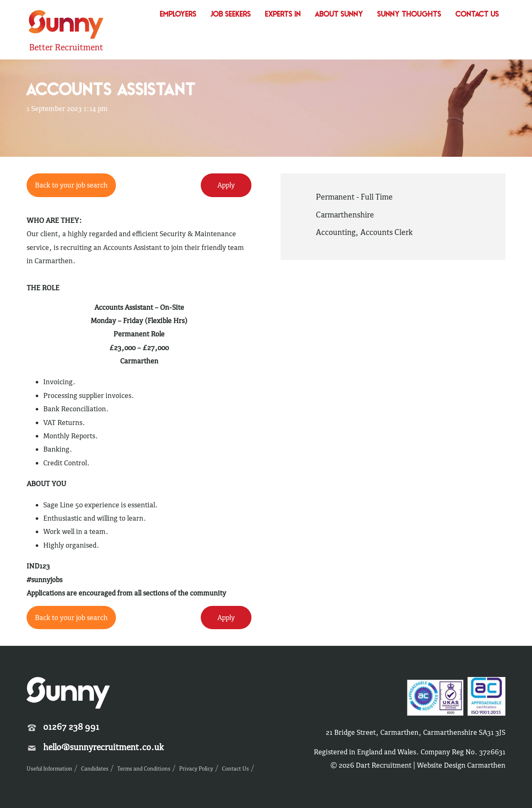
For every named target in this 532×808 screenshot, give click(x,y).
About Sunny (339, 15)
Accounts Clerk (387, 232)
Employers (178, 15)
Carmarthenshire (345, 215)
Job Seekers (231, 15)
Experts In (283, 15)
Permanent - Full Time (354, 197)
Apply (226, 185)
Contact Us (477, 15)
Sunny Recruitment (66, 26)
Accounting (336, 232)
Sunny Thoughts (409, 15)
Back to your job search (71, 185)
